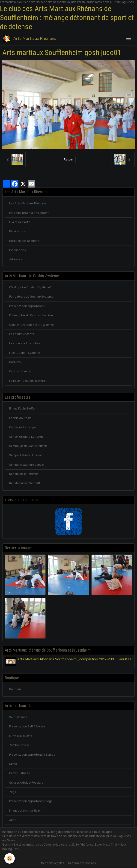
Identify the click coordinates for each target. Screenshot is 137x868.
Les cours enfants (22, 334)
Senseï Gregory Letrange (26, 437)
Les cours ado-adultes (25, 343)
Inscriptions (18, 250)
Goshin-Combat (20, 371)
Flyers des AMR (19, 222)
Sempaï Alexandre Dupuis (27, 465)
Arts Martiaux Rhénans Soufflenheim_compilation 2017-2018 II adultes (75, 659)
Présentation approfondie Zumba (32, 754)
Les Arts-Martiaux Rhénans (28, 203)
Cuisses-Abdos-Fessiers (26, 782)
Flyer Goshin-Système (25, 353)
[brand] (31, 38)
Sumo (13, 763)
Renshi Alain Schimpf (24, 474)
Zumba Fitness (19, 745)
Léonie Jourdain (20, 418)
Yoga (13, 791)
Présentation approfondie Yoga (31, 801)
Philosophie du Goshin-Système (31, 315)
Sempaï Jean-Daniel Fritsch (28, 446)
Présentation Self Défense (27, 726)
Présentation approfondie (27, 306)
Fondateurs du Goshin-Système (31, 297)
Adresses (16, 259)
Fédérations (18, 231)
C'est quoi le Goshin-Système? (30, 287)
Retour (68, 160)
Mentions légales (53, 862)
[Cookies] (10, 858)
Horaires (15, 362)
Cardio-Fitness (19, 773)
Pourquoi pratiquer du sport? (29, 213)
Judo (13, 819)
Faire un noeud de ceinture (27, 381)
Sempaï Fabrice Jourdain (26, 455)
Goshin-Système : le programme (31, 325)
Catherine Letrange (22, 427)
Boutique (15, 689)
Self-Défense (18, 717)
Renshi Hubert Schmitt (25, 483)
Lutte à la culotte (21, 735)
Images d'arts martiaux (25, 810)
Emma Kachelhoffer (22, 409)
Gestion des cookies (82, 862)
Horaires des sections (24, 241)
